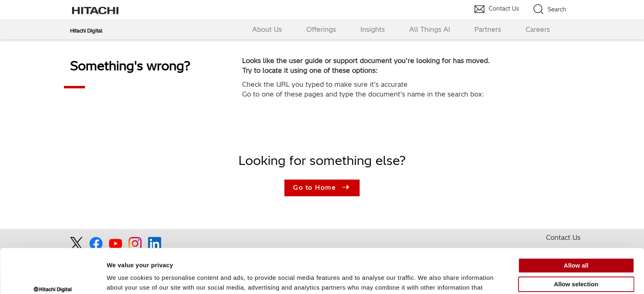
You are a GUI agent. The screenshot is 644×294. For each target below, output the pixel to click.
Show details (427, 278)
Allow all (576, 229)
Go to (322, 188)
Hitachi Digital (86, 31)
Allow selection (576, 247)
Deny (576, 266)
